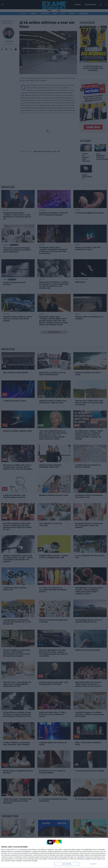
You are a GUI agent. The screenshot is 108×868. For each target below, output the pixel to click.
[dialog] (54, 853)
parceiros (17, 849)
